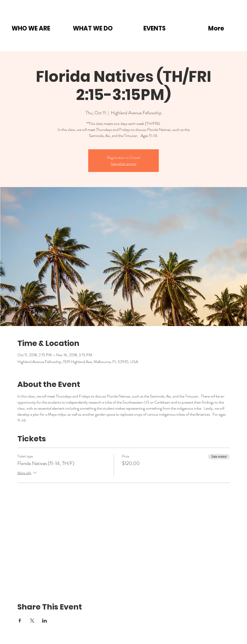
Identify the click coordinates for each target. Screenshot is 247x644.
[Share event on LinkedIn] (44, 621)
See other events (124, 164)
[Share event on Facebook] (20, 621)
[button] (31, 28)
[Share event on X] (32, 621)
